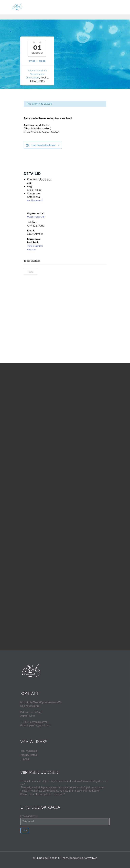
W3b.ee (93, 858)
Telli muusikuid (29, 751)
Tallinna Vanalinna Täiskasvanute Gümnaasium (36, 74)
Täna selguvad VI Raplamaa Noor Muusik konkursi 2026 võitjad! (56, 787)
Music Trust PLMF (36, 217)
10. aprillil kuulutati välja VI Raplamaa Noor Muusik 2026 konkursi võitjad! (61, 781)
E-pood (25, 759)
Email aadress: (65, 820)
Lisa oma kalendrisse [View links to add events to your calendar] (44, 145)
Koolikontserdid (35, 200)
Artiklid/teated (29, 755)
